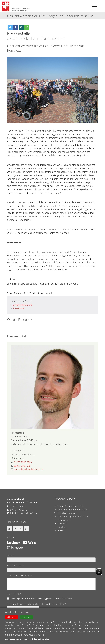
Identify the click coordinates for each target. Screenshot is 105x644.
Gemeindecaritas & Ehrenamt (71, 510)
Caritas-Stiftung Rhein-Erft (69, 506)
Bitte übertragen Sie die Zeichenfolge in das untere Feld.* (37, 604)
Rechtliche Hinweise (37, 639)
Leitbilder (60, 527)
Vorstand (60, 524)
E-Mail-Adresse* (15, 565)
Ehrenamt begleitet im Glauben (72, 517)
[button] (10, 27)
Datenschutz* (14, 594)
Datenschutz (13, 639)
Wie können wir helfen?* (20, 576)
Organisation (62, 520)
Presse (59, 531)
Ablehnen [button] (11, 617)
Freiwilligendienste (65, 513)
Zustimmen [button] (26, 617)
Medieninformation (22, 305)
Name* (11, 555)
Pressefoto (17, 308)
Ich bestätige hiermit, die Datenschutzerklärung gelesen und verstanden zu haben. (41, 599)
